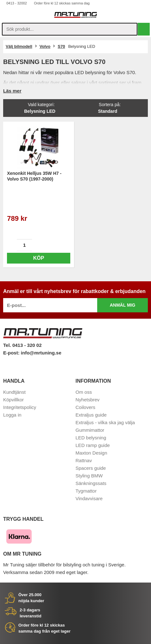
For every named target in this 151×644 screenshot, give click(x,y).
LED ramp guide (93, 445)
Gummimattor (90, 430)
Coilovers (86, 407)
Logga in (12, 415)
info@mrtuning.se (41, 353)
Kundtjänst (14, 392)
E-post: (12, 353)
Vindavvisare (89, 498)
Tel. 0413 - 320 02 (22, 345)
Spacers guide (91, 468)
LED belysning (91, 438)
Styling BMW (89, 476)
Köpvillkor (13, 400)
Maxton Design (91, 453)
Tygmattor (86, 491)
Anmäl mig (123, 305)
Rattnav (84, 460)
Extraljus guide (91, 415)
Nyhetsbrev (88, 400)
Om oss (84, 392)
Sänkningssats (91, 483)
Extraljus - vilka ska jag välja (105, 422)
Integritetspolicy (20, 407)
